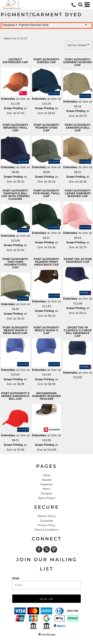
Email (16, 578)
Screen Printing (13, 108)
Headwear (46, 484)
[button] (80, 5)
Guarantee (47, 521)
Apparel (47, 480)
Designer (46, 493)
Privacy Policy (46, 525)
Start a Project (47, 498)
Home (46, 475)
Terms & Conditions (47, 530)
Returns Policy (47, 516)
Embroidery (8, 99)
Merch (47, 489)
